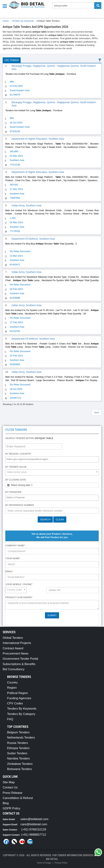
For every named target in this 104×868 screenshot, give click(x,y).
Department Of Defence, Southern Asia (33, 239)
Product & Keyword (19, 597)
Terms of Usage (44, 863)
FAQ (10, 719)
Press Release (13, 793)
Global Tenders (13, 638)
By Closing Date (16, 480)
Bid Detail (52, 859)
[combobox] (52, 460)
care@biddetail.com (34, 824)
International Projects (17, 643)
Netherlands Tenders (21, 738)
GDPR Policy (11, 808)
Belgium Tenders (18, 732)
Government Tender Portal (20, 659)
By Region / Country (18, 454)
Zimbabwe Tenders (20, 764)
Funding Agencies (19, 698)
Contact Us (10, 787)
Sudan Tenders (17, 753)
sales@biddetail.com (34, 819)
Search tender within (29, 438)
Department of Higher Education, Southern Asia (38, 139)
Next (97, 412)
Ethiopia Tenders (18, 748)
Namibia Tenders (18, 758)
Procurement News (16, 654)
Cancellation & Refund (18, 798)
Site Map (9, 782)
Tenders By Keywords (22, 709)
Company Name (15, 545)
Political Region (18, 693)
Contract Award (13, 648)
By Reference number (20, 505)
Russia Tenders (18, 743)
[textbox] (53, 459)
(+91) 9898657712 (34, 835)
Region (12, 688)
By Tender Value (16, 467)
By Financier (13, 492)
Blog (6, 803)
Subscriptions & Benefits (19, 664)
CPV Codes (15, 703)
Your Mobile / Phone (19, 584)
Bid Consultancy (14, 669)
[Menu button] (6, 6)
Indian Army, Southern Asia (26, 205)
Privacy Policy (61, 863)
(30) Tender (12, 60)
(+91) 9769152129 (34, 829)
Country (12, 682)
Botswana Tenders (20, 769)
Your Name (13, 558)
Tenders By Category (21, 714)
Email (9, 571)
